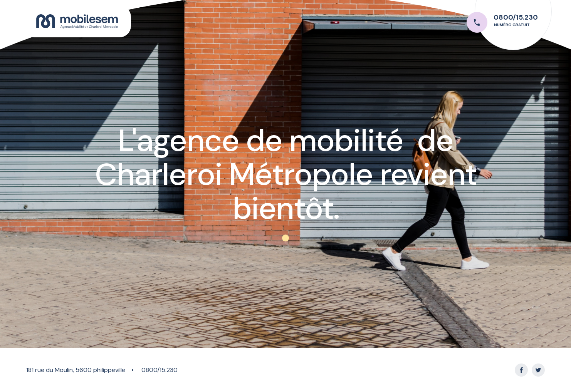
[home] (77, 21)
